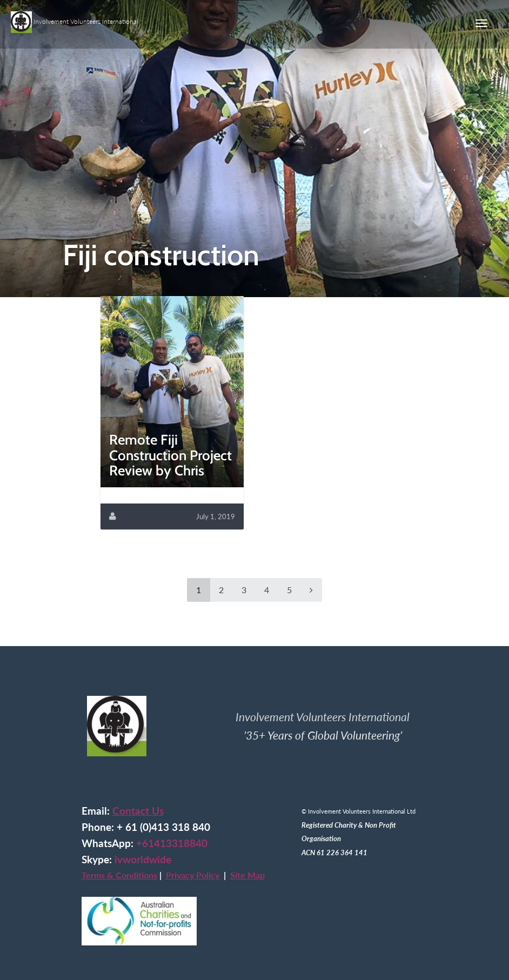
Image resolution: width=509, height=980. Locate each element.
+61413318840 (172, 843)
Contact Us (138, 811)
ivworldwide (143, 860)
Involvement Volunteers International (75, 18)
